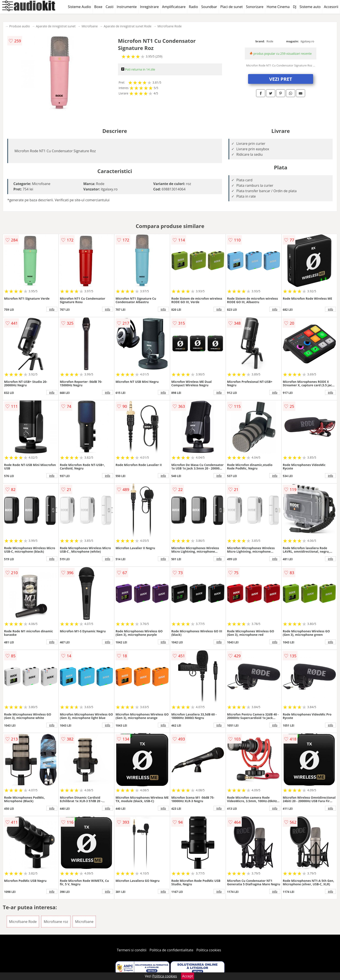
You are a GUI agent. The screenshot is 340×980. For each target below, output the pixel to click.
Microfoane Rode (169, 26)
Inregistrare (150, 7)
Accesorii (331, 7)
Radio (193, 7)
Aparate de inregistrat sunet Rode (128, 26)
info (52, 309)
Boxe (98, 7)
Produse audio (20, 26)
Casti (110, 7)
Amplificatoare (174, 7)
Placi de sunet (231, 7)
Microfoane (90, 26)
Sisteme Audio (79, 7)
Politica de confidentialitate (172, 950)
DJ (295, 7)
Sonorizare (255, 7)
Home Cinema (278, 7)
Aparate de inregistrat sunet (56, 26)
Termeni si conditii (132, 950)
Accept (188, 976)
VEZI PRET (281, 79)
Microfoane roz (56, 922)
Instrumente (127, 7)
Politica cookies (209, 950)
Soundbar (209, 7)
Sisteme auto (310, 7)
